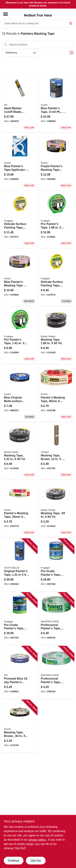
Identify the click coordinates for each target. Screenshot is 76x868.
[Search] (71, 23)
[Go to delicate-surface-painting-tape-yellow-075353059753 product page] (20, 220)
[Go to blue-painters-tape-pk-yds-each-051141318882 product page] (56, 104)
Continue (13, 861)
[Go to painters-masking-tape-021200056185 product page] (20, 509)
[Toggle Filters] (71, 53)
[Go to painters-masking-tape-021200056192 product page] (56, 393)
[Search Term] (38, 23)
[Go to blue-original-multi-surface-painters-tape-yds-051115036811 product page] (20, 393)
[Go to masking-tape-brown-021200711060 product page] (20, 726)
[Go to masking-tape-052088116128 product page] (20, 451)
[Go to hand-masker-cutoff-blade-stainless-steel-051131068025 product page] (20, 104)
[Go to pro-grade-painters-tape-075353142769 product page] (56, 565)
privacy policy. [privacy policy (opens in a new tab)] (37, 840)
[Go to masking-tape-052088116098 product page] (56, 509)
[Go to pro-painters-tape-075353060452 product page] (56, 220)
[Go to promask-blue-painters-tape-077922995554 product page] (20, 672)
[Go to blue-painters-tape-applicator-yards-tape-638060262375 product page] (20, 162)
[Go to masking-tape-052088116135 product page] (56, 336)
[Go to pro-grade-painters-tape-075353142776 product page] (20, 619)
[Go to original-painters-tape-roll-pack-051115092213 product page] (20, 565)
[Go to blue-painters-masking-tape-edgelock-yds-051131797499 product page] (20, 278)
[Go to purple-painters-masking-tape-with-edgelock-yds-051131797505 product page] (56, 162)
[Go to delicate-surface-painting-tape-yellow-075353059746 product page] (56, 278)
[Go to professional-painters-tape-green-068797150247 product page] (56, 672)
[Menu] (6, 14)
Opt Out (36, 861)
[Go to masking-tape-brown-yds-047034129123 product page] (56, 451)
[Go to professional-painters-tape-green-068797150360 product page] (56, 619)
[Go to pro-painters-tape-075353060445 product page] (20, 336)
